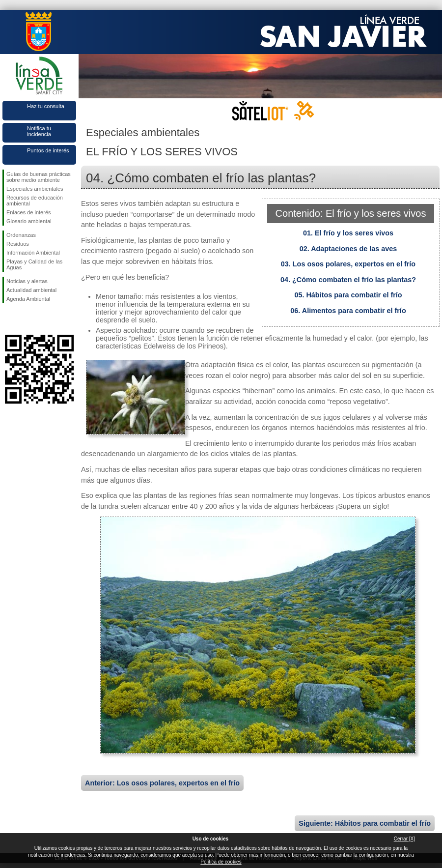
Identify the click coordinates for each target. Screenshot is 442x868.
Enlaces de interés (29, 212)
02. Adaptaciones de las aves (348, 249)
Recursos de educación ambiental (35, 201)
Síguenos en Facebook (8, 319)
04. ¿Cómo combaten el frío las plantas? (348, 280)
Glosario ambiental (29, 221)
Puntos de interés (48, 150)
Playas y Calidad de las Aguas (34, 264)
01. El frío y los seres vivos (348, 233)
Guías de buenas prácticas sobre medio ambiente (39, 177)
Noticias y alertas (27, 281)
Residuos (18, 244)
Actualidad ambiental (31, 290)
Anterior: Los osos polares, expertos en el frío (162, 783)
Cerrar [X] (404, 839)
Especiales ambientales (35, 189)
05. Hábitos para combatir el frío (348, 295)
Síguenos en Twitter (25, 319)
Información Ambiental (33, 253)
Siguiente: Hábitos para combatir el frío (365, 823)
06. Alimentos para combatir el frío (348, 311)
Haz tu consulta (46, 106)
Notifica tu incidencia (39, 131)
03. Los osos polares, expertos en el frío (348, 264)
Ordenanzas (21, 235)
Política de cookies (221, 862)
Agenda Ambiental (28, 299)
